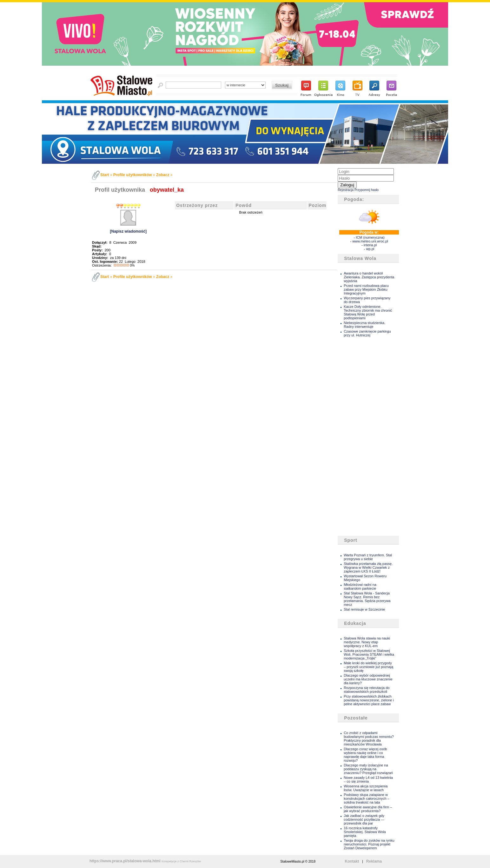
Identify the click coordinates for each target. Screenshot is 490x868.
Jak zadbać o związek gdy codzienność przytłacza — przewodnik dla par (364, 819)
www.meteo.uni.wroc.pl (370, 241)
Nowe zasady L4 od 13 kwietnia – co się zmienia (368, 779)
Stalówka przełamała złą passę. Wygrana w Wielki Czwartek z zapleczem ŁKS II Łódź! (368, 567)
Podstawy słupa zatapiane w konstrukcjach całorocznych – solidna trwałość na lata (367, 798)
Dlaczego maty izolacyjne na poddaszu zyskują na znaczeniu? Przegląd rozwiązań (368, 769)
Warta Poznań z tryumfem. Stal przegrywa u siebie (368, 557)
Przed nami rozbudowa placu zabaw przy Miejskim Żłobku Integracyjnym (366, 289)
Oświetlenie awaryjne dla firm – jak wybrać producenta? (368, 809)
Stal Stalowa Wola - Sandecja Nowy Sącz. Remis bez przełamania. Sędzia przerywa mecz (367, 599)
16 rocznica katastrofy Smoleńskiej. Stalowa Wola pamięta (365, 832)
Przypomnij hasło (367, 190)
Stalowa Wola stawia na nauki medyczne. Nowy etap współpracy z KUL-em (367, 642)
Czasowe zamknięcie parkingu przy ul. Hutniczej (367, 333)
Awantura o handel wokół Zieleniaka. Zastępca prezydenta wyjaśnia (369, 277)
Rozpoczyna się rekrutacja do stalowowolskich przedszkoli (367, 690)
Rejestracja (346, 190)
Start (105, 175)
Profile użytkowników (133, 175)
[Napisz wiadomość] (128, 231)
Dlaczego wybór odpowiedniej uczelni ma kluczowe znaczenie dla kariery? (368, 679)
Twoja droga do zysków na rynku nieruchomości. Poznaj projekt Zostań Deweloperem (369, 844)
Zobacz (163, 175)
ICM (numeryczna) (370, 237)
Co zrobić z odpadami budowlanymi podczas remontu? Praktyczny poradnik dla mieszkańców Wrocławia (369, 739)
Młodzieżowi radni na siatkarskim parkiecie (360, 586)
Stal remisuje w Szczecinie (364, 609)
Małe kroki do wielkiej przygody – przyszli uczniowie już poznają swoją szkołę (368, 667)
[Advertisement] (363, 437)
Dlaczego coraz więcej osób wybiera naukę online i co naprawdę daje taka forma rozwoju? (365, 755)
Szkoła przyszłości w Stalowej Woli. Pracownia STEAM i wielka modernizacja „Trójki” (369, 654)
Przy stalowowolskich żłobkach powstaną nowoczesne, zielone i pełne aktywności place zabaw (369, 700)
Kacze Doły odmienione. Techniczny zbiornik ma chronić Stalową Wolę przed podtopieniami (368, 312)
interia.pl (370, 245)
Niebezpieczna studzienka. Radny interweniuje (364, 325)
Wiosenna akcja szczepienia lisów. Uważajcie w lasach (366, 788)
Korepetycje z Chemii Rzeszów (181, 861)
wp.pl (370, 249)
